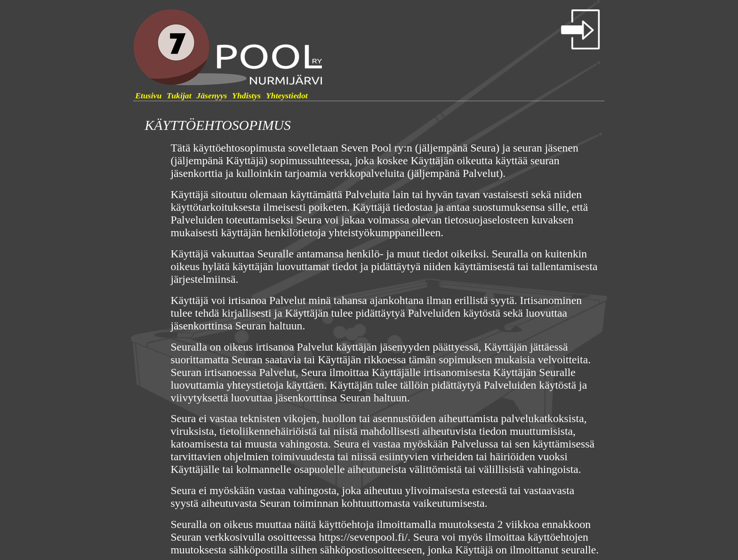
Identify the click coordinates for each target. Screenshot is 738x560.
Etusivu (148, 96)
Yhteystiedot (287, 96)
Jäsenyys (212, 96)
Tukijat (179, 96)
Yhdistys (246, 96)
